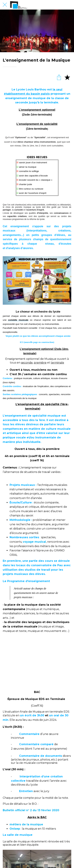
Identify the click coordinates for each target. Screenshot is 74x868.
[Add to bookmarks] (67, 77)
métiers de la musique (26, 824)
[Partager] (59, 77)
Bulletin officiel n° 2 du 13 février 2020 (31, 810)
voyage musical (34, 542)
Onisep (15, 829)
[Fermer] (5, 5)
